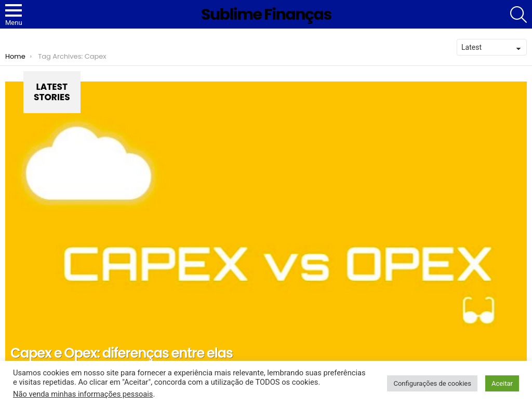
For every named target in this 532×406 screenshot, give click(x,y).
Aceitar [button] (502, 383)
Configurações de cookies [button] (432, 383)
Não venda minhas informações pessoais (83, 394)
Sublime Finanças (266, 15)
